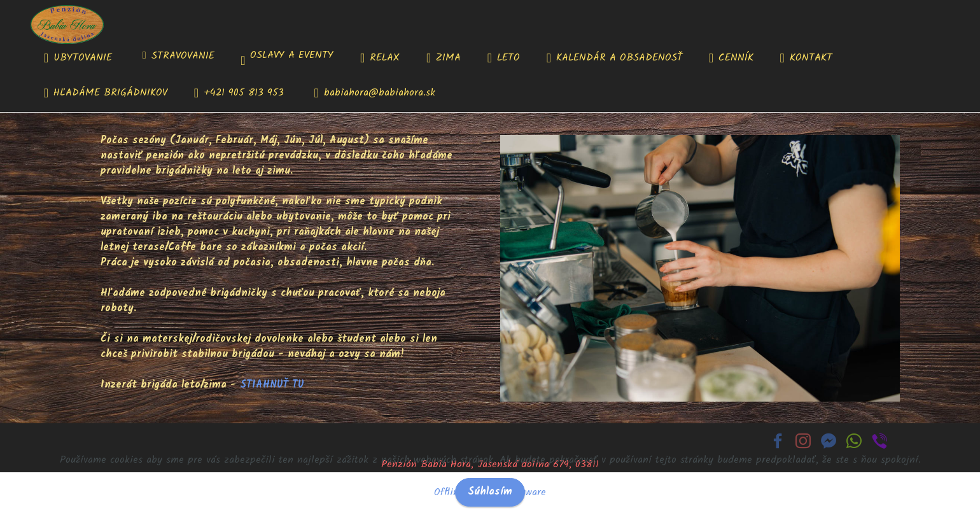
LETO (504, 58)
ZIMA (444, 58)
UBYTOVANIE (80, 58)
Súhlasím (490, 492)
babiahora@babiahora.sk (375, 93)
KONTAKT (806, 58)
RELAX (380, 58)
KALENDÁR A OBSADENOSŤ (614, 58)
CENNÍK (731, 58)
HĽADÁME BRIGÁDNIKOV (106, 93)
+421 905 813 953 (241, 93)
